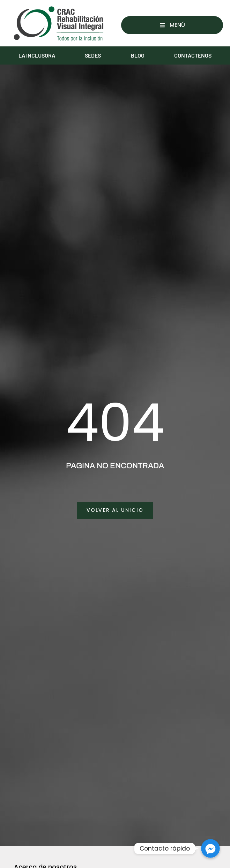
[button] (172, 25)
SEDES (93, 55)
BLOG (138, 55)
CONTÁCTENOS (193, 55)
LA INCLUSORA (37, 55)
